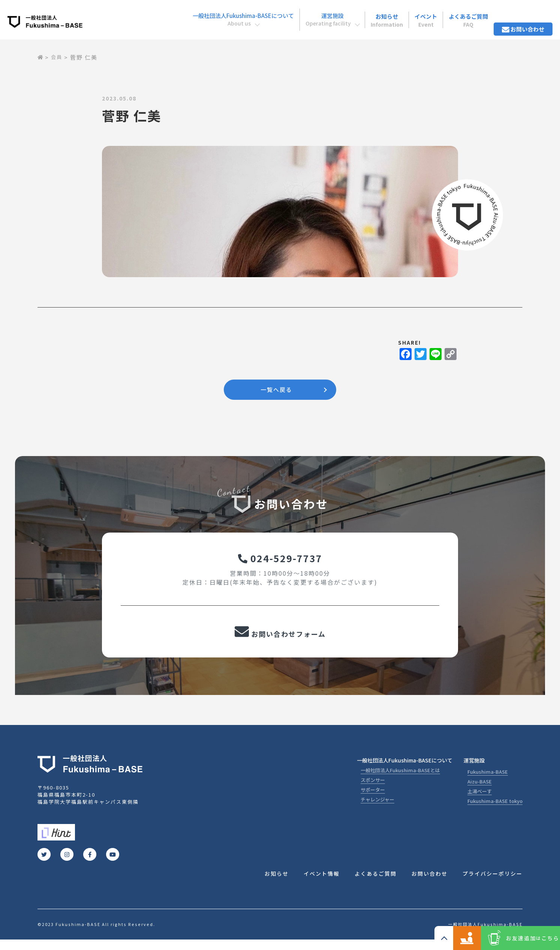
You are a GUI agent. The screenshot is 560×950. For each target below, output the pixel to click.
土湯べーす (480, 801)
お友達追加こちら (522, 938)
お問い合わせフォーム (280, 640)
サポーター (373, 799)
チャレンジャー (377, 809)
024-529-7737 (280, 562)
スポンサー (373, 789)
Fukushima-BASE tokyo (495, 810)
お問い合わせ (519, 15)
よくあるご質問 (457, 15)
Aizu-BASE (480, 791)
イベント (408, 15)
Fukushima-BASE (488, 781)
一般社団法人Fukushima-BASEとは (400, 780)
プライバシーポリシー (493, 884)
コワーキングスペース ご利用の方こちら (436, 938)
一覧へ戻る (276, 391)
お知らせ (362, 15)
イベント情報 (322, 884)
